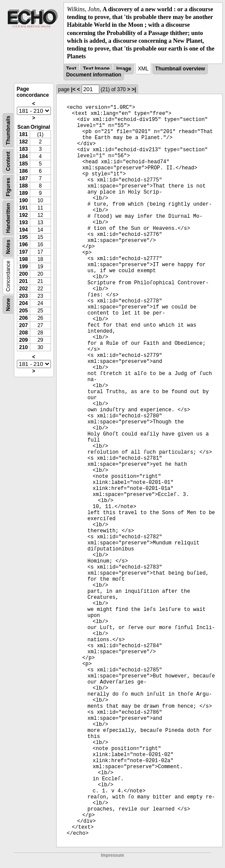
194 (23, 230)
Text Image (96, 69)
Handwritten (8, 218)
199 (23, 267)
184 (23, 156)
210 (23, 347)
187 (23, 178)
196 (23, 245)
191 (23, 208)
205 (23, 311)
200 (23, 274)
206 (23, 318)
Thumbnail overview (180, 69)
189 (23, 193)
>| (134, 89)
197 (23, 252)
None (8, 305)
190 (23, 200)
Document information (94, 75)
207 (23, 325)
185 (23, 164)
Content (8, 161)
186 (23, 171)
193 (23, 223)
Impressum (112, 855)
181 (23, 134)
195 (23, 237)
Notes (8, 247)
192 (23, 215)
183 (23, 149)
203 (23, 296)
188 (23, 186)
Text (71, 69)
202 (23, 289)
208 (23, 333)
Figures (8, 187)
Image (124, 69)
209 (23, 340)
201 (23, 281)
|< (73, 89)
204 (23, 303)
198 (23, 259)
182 (23, 142)
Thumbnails (8, 130)
